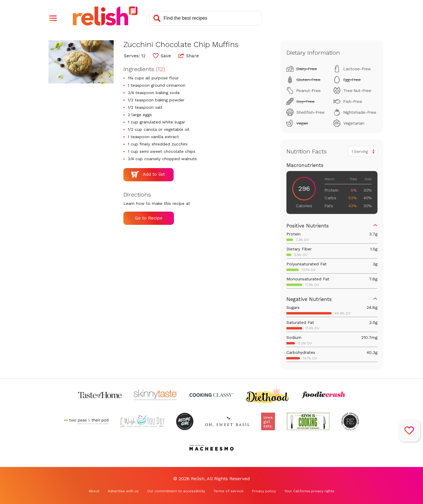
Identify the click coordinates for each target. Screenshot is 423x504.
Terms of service (229, 491)
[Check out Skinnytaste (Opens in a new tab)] (156, 395)
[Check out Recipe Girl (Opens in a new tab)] (185, 421)
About (94, 491)
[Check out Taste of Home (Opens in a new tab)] (100, 395)
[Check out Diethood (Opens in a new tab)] (267, 395)
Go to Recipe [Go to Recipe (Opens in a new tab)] (149, 218)
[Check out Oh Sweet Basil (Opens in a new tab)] (227, 421)
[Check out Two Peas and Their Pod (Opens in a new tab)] (86, 421)
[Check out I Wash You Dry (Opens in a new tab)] (142, 421)
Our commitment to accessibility (176, 491)
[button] (53, 18)
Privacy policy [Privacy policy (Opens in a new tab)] (264, 491)
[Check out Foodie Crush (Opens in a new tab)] (323, 395)
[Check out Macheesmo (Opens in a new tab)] (211, 448)
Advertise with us (123, 491)
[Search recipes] (205, 18)
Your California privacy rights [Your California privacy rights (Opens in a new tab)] (309, 491)
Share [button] (189, 56)
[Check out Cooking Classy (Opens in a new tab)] (211, 395)
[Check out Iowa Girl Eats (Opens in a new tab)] (268, 421)
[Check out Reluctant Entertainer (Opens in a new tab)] (350, 421)
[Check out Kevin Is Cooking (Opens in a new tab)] (308, 421)
